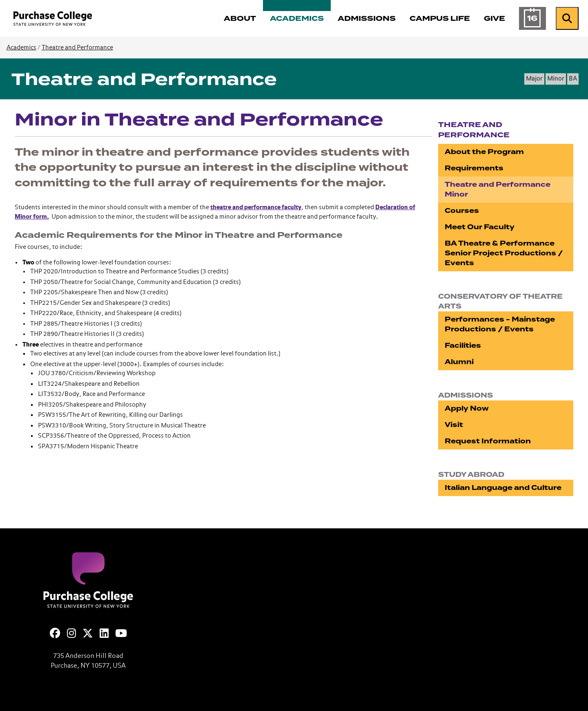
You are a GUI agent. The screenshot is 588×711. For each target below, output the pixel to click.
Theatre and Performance (77, 48)
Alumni (459, 362)
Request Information (488, 441)
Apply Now (467, 408)
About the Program (484, 152)
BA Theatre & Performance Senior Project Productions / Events (504, 253)
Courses (462, 211)
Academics (21, 48)
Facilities (463, 345)
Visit (454, 425)
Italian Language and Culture (503, 488)
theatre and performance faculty (256, 207)
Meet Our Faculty (480, 227)
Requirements (474, 168)
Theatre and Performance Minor (498, 189)
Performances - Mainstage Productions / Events (500, 324)
